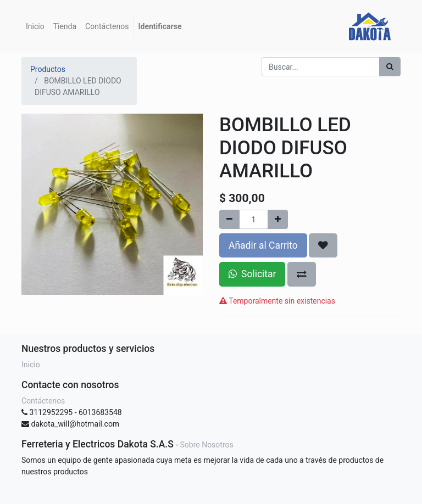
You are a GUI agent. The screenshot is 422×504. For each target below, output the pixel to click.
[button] (323, 245)
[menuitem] (35, 27)
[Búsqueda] (390, 67)
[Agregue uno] (278, 219)
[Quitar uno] (229, 219)
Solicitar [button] (252, 274)
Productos (48, 69)
